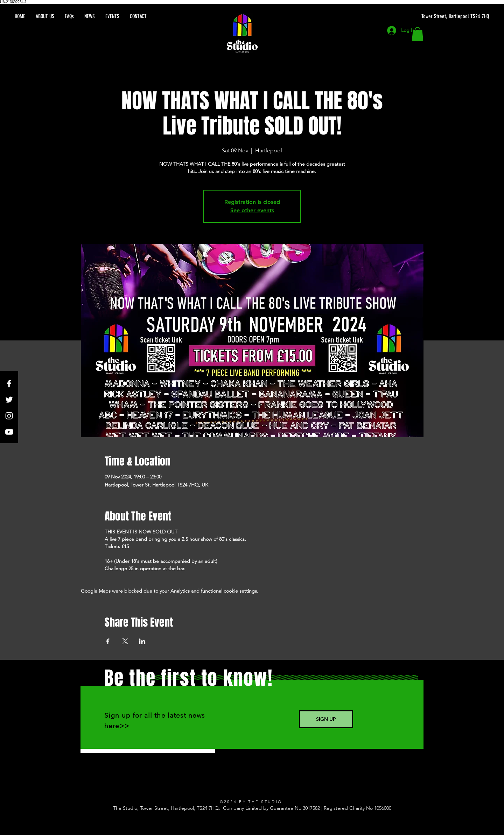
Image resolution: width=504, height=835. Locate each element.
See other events (252, 210)
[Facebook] (9, 384)
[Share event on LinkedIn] (142, 641)
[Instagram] (9, 416)
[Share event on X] (125, 641)
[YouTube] (9, 432)
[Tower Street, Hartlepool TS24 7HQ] (423, 16)
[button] (418, 34)
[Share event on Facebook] (108, 641)
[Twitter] (9, 400)
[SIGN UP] (326, 719)
